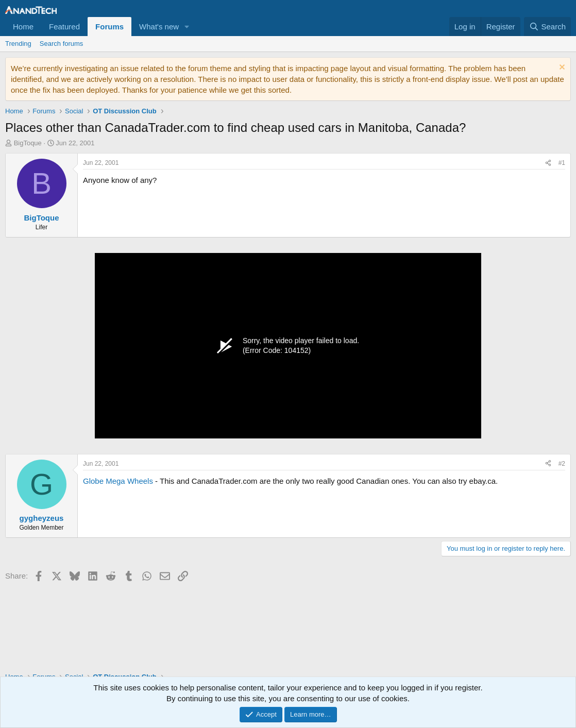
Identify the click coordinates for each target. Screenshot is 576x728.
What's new (159, 27)
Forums (109, 27)
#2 (562, 464)
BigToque (28, 143)
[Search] (547, 27)
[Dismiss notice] (561, 68)
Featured (64, 27)
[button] (187, 27)
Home (23, 27)
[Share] (548, 163)
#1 (562, 163)
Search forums (62, 44)
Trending (18, 44)
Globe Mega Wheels (118, 481)
